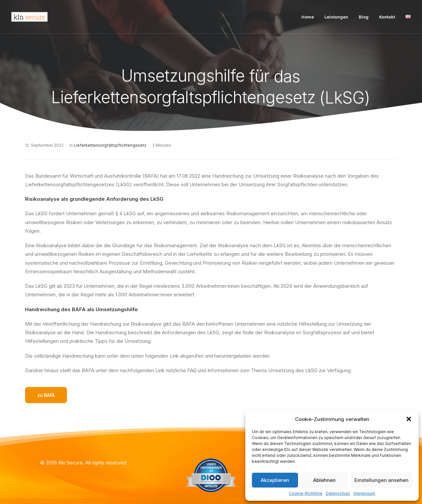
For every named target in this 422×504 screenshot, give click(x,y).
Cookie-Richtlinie (306, 493)
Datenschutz (338, 493)
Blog (364, 17)
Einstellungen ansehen (381, 480)
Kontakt (387, 17)
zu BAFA (46, 395)
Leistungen (336, 17)
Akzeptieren (275, 480)
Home (308, 17)
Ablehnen (324, 480)
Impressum (364, 493)
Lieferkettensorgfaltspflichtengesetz (110, 145)
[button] (409, 419)
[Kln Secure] (30, 17)
